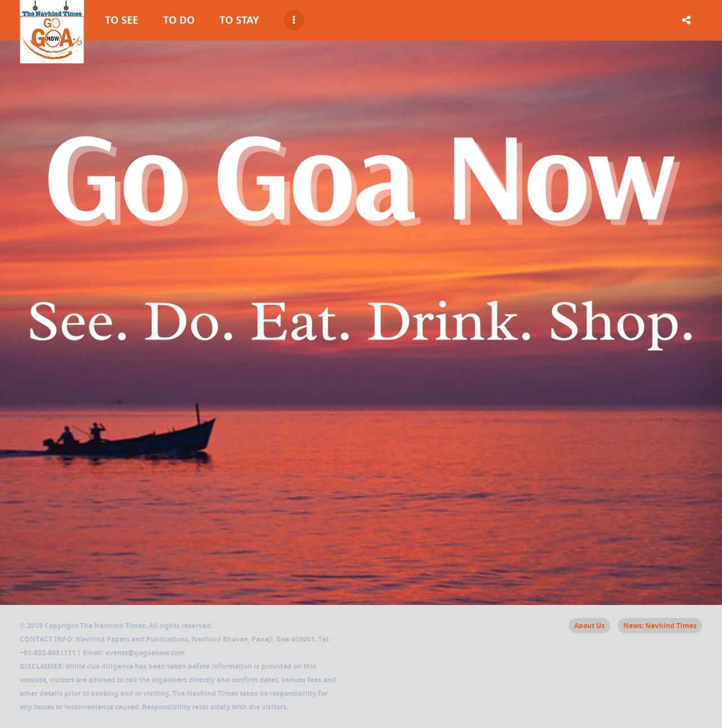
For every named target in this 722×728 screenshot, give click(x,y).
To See (122, 20)
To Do (179, 20)
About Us (589, 626)
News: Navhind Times (660, 626)
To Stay (239, 20)
